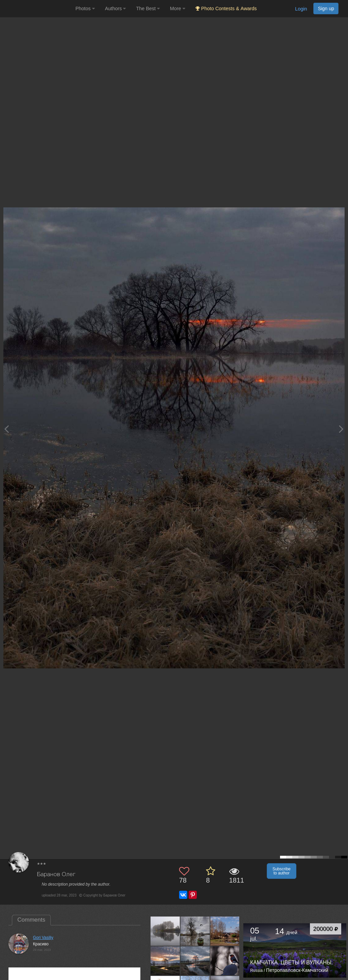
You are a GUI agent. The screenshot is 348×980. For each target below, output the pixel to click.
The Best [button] (148, 8)
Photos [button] (85, 8)
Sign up (326, 8)
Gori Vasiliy (43, 938)
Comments (31, 920)
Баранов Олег (56, 875)
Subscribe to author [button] (282, 871)
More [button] (178, 8)
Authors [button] (116, 8)
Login (301, 9)
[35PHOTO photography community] (37, 9)
